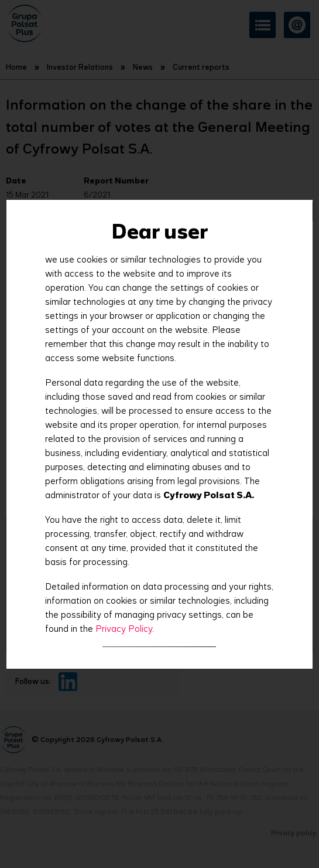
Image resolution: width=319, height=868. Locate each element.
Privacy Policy (124, 629)
